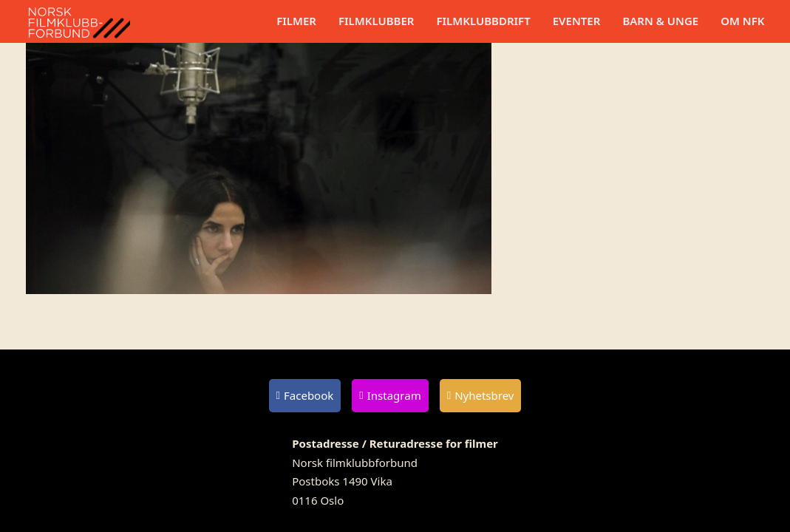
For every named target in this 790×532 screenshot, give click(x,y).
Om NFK (742, 21)
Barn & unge (660, 21)
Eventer (577, 21)
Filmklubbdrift (483, 21)
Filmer (296, 21)
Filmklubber (376, 21)
